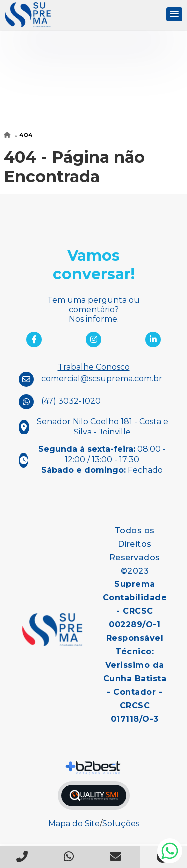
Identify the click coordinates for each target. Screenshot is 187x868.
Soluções (121, 823)
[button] (174, 14)
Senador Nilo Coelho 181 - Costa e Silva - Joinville (102, 427)
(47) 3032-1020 (71, 401)
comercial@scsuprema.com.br (102, 378)
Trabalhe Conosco (94, 367)
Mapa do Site (74, 823)
